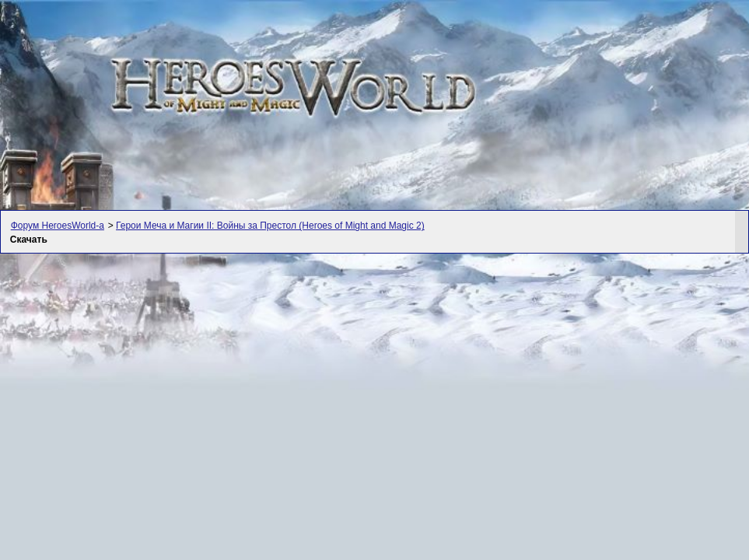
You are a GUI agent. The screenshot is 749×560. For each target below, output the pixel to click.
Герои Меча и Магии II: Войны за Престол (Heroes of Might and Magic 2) (270, 226)
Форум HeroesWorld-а (58, 226)
